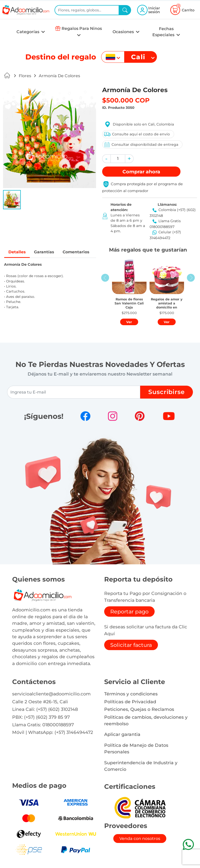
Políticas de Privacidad (130, 702)
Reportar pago (129, 612)
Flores (25, 76)
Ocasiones (124, 32)
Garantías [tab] (45, 252)
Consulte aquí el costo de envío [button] (137, 134)
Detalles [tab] (17, 252)
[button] (12, 200)
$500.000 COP (126, 100)
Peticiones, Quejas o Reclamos (139, 709)
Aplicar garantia (122, 734)
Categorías (28, 32)
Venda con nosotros (140, 839)
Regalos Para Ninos (82, 28)
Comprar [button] (141, 172)
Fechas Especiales (164, 32)
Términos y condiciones (131, 694)
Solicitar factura (131, 645)
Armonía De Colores (59, 76)
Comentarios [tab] (77, 252)
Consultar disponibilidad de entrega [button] (141, 145)
